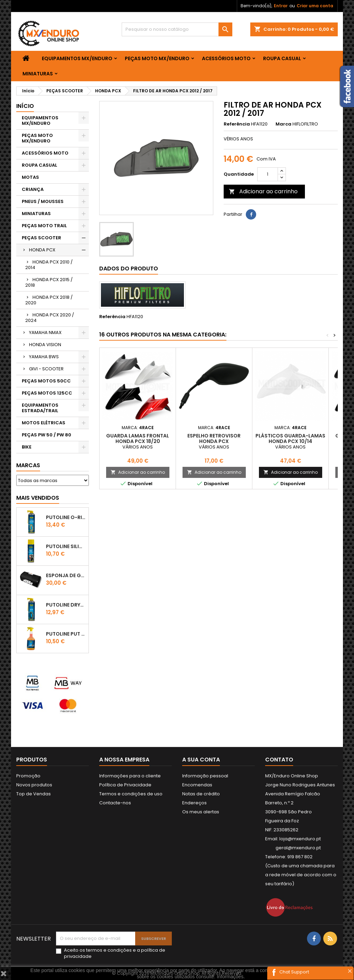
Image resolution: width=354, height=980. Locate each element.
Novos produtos (34, 785)
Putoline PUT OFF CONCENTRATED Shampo (66, 634)
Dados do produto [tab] (129, 269)
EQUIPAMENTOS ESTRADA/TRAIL (40, 408)
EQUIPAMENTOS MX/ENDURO (77, 58)
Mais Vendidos (38, 498)
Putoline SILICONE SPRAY (66, 546)
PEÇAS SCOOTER (41, 238)
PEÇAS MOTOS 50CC (46, 381)
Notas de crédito (201, 794)
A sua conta (201, 760)
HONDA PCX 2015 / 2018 (49, 282)
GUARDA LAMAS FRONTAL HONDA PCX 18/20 (138, 438)
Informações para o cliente (130, 776)
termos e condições (109, 950)
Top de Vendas (34, 794)
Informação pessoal (205, 776)
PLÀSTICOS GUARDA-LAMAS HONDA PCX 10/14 (290, 438)
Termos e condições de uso (131, 794)
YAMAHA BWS (44, 357)
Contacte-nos (115, 803)
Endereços (194, 803)
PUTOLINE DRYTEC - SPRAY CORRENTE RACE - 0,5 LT (66, 605)
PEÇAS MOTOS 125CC (47, 393)
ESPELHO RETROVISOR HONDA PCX (214, 438)
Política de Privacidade (125, 785)
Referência (237, 124)
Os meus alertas (201, 812)
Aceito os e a (115, 953)
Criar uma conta (315, 6)
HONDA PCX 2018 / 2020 (49, 300)
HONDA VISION (45, 345)
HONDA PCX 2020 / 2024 (50, 318)
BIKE (27, 447)
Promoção (28, 776)
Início (25, 106)
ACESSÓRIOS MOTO (226, 58)
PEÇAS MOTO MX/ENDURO (157, 58)
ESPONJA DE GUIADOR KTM (66, 575)
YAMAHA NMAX (45, 332)
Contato (279, 760)
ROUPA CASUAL (282, 58)
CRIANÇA (33, 189)
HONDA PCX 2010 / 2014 (49, 265)
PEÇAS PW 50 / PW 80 (46, 435)
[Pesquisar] (177, 29)
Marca (283, 124)
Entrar (281, 6)
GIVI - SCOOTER (46, 369)
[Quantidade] (268, 174)
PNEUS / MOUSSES (43, 201)
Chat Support (294, 972)
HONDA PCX (42, 250)
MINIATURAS (38, 74)
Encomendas (197, 785)
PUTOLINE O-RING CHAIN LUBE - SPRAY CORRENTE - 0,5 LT (66, 517)
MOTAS (30, 177)
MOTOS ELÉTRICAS (44, 423)
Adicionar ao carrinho (263, 191)
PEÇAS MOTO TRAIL (44, 226)
